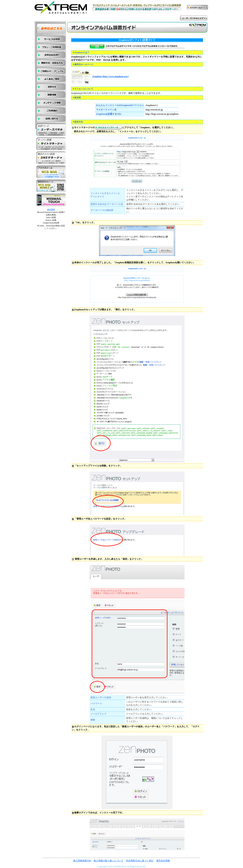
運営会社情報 (163, 861)
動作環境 (51, 210)
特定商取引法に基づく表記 (140, 861)
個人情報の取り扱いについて (108, 861)
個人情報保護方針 (82, 861)
